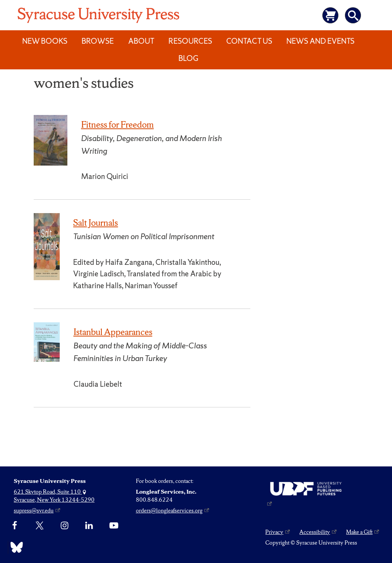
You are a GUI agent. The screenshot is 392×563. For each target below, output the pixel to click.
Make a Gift (359, 532)
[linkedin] (89, 525)
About (141, 41)
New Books (45, 41)
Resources (190, 41)
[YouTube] (114, 525)
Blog (188, 58)
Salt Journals (96, 223)
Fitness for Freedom (118, 125)
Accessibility (315, 532)
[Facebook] (15, 525)
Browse (98, 41)
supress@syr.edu (34, 510)
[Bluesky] (15, 547)
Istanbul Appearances (113, 332)
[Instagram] (65, 525)
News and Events (320, 41)
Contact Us (249, 41)
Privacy (274, 532)
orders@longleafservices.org (169, 510)
